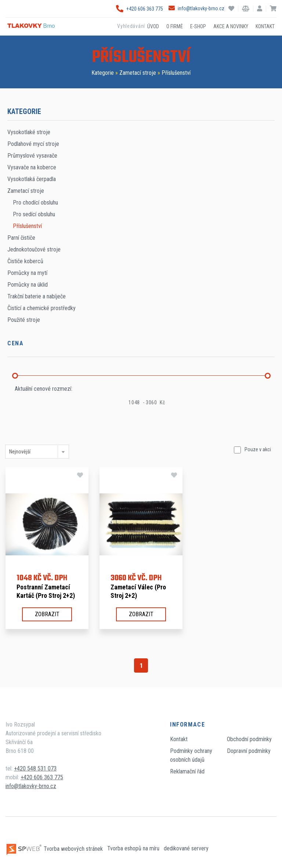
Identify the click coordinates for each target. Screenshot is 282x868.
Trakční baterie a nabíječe (37, 296)
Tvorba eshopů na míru (134, 849)
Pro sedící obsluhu (34, 214)
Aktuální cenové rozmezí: (44, 389)
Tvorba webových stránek (55, 849)
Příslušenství (176, 73)
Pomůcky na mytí (27, 273)
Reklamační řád (187, 771)
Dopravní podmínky (249, 751)
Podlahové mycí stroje (33, 144)
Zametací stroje (138, 73)
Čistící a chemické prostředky (41, 308)
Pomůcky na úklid (28, 285)
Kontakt (179, 739)
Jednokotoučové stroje (34, 249)
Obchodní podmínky (249, 739)
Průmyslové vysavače (32, 156)
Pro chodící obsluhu (35, 203)
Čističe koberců (25, 261)
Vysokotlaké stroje (29, 132)
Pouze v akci (258, 449)
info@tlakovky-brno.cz (196, 8)
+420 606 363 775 (140, 9)
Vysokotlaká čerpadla (32, 179)
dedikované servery (186, 849)
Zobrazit (47, 614)
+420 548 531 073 (35, 768)
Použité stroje (24, 320)
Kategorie (103, 73)
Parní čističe (21, 238)
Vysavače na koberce (32, 167)
